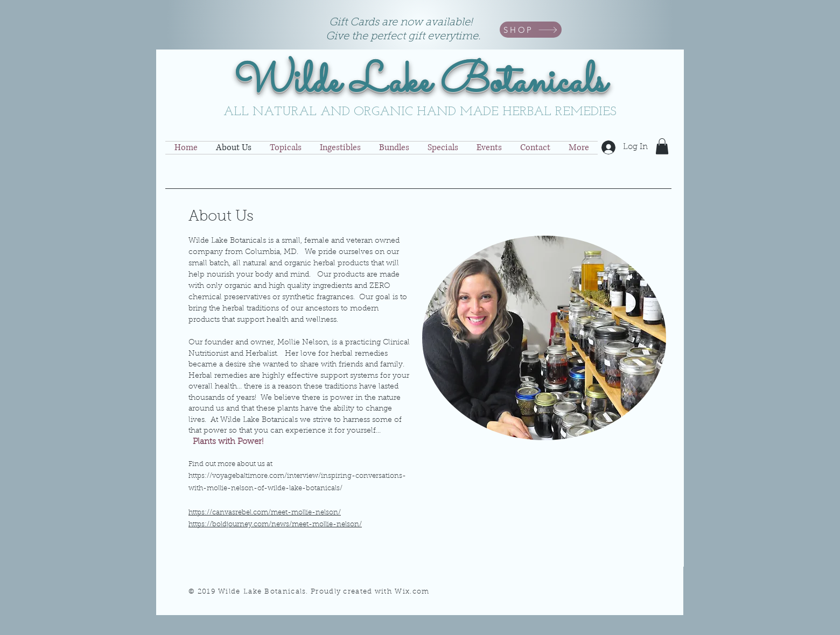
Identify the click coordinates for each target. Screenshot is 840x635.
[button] (662, 146)
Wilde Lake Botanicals (420, 83)
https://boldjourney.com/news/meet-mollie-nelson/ (275, 524)
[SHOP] (531, 30)
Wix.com (412, 592)
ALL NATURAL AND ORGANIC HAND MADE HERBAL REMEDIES (420, 112)
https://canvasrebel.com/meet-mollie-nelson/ (265, 513)
